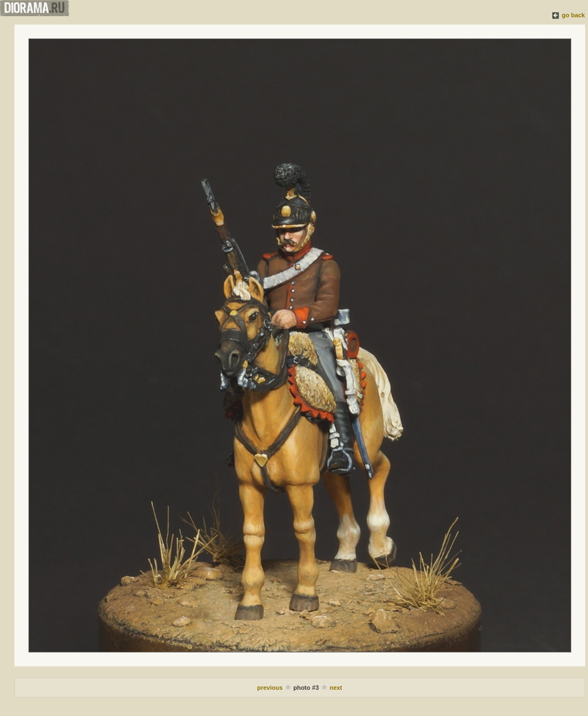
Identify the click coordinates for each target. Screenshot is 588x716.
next (336, 688)
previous (271, 688)
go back (574, 15)
